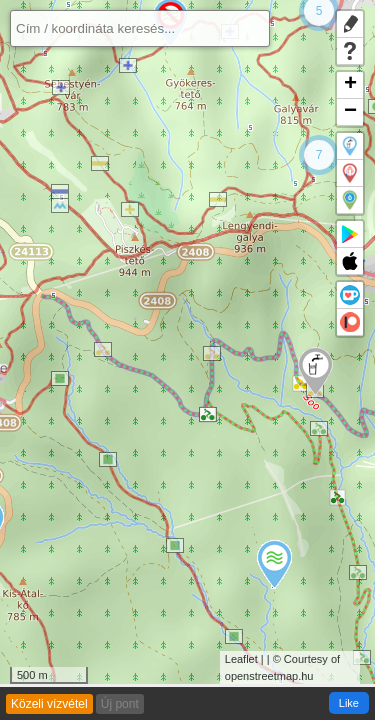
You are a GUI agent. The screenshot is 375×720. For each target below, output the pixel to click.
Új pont (120, 704)
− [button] (350, 112)
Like (349, 703)
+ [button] (350, 85)
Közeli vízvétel (49, 704)
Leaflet (241, 659)
